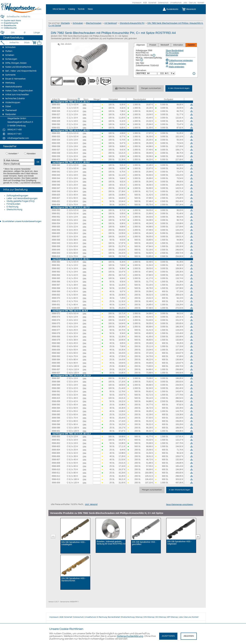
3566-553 (56, 220)
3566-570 (56, 298)
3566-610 (56, 469)
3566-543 (56, 175)
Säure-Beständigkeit (175, 51)
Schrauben (78, 23)
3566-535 (56, 143)
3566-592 (56, 395)
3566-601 (56, 440)
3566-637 (56, 373)
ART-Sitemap (172, 617)
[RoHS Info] (154, 55)
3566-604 (56, 450)
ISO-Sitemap (161, 617)
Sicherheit (152, 3)
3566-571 (56, 301)
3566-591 (56, 391)
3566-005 (56, 233)
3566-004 (56, 205)
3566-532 (56, 133)
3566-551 (56, 214)
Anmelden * (13, 154)
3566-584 (56, 360)
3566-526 (56, 111)
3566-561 (56, 265)
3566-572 (56, 314)
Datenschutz (163, 3)
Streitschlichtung (14, 210)
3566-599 (56, 428)
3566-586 (56, 366)
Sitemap (139, 617)
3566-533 (56, 137)
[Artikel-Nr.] (14, 43)
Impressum (137, 3)
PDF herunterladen (176, 64)
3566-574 (56, 320)
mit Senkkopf (111, 23)
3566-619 (56, 256)
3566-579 (56, 340)
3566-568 (56, 288)
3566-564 (56, 275)
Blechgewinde (172, 55)
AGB (145, 3)
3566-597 (56, 421)
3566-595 (56, 415)
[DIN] (13, 33)
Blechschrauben (94, 23)
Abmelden (31, 154)
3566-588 (56, 382)
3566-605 (56, 453)
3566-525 (56, 108)
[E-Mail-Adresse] (19, 160)
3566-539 (56, 156)
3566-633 (56, 253)
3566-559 (56, 246)
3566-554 (56, 223)
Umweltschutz (176, 3)
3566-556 (56, 230)
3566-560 (56, 262)
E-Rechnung (12, 207)
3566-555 (56, 227)
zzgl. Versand (91, 504)
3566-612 (56, 476)
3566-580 (56, 343)
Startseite (65, 23)
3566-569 (56, 291)
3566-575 (56, 323)
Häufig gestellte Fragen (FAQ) (21, 201)
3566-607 (56, 460)
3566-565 (56, 278)
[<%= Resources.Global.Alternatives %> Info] (194, 74)
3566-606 (56, 456)
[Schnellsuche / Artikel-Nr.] (25, 17)
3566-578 (56, 333)
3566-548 (56, 191)
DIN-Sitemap (149, 617)
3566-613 (56, 479)
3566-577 (56, 330)
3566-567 (56, 285)
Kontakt (201, 3)
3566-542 (56, 172)
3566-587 (56, 378)
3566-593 (56, 405)
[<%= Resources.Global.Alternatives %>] (155, 74)
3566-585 (56, 363)
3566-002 (56, 295)
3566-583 (56, 356)
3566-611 (56, 473)
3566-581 (56, 346)
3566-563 (56, 272)
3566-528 (56, 118)
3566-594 (56, 408)
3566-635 (56, 308)
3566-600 (56, 437)
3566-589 (56, 385)
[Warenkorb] (191, 9)
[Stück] (27, 43)
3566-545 (56, 182)
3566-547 (56, 188)
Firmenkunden (13, 204)
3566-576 (56, 327)
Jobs (185, 3)
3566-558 (56, 240)
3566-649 (56, 250)
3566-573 (56, 317)
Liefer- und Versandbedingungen (22, 198)
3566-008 (56, 401)
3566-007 (56, 369)
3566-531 (56, 128)
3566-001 (56, 305)
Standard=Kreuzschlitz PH (132, 23)
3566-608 (56, 463)
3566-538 (56, 153)
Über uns (192, 3)
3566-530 (56, 124)
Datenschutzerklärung (130, 636)
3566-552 (56, 217)
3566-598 (56, 424)
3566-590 (56, 388)
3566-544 (56, 178)
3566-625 (56, 195)
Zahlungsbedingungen (17, 196)
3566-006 (56, 337)
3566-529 (56, 121)
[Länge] (37, 33)
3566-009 (56, 483)
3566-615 (56, 398)
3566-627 (56, 198)
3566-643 (56, 411)
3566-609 (56, 466)
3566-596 (56, 418)
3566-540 (56, 165)
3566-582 (56, 353)
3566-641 (56, 431)
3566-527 (56, 114)
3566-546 (56, 185)
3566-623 (56, 160)
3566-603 (56, 446)
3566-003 (56, 105)
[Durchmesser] (25, 33)
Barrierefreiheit (114, 617)
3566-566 (56, 282)
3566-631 (56, 201)
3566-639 (56, 350)
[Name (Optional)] (19, 164)
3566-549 (56, 243)
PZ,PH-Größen (172, 53)
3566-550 (56, 210)
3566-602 (56, 443)
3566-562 (56, 268)
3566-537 (56, 150)
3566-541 (56, 168)
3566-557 (56, 237)
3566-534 (56, 140)
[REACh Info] (142, 60)
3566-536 (56, 146)
